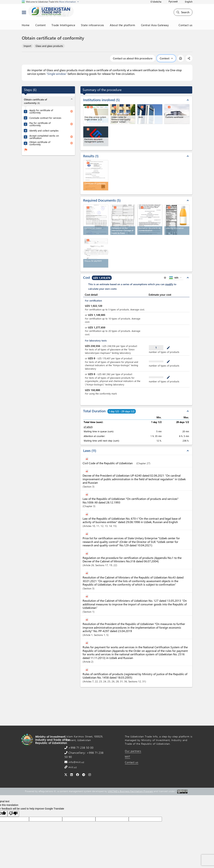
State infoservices (92, 25)
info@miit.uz (76, 762)
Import (27, 46)
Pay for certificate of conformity (40, 124)
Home (26, 25)
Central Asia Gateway (155, 25)
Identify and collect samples (44, 130)
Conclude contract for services (45, 118)
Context (166, 58)
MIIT (128, 757)
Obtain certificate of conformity (40, 143)
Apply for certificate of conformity (41, 111)
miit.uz (72, 767)
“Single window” (57, 74)
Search (183, 12)
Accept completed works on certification (44, 137)
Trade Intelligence (63, 25)
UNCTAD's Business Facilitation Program (131, 791)
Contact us (186, 25)
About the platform (123, 25)
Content (41, 25)
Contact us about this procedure (133, 58)
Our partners (133, 751)
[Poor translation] (13, 814)
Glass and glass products (49, 46)
